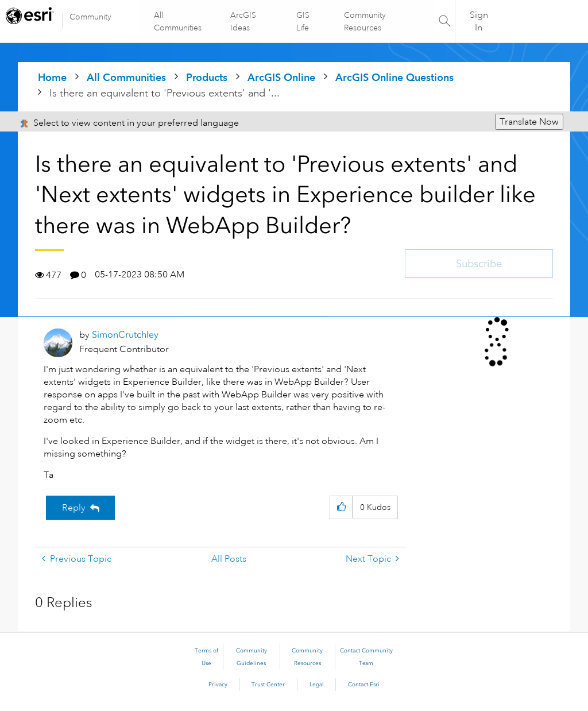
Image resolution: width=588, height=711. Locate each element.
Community (90, 17)
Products (207, 77)
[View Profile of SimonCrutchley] (125, 335)
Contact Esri (364, 685)
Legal (317, 685)
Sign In (479, 21)
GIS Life (303, 21)
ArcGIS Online (281, 77)
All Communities (178, 21)
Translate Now (529, 122)
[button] (341, 507)
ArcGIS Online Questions (394, 77)
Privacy (218, 685)
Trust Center (268, 685)
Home (52, 77)
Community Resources (364, 21)
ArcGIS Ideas (244, 21)
